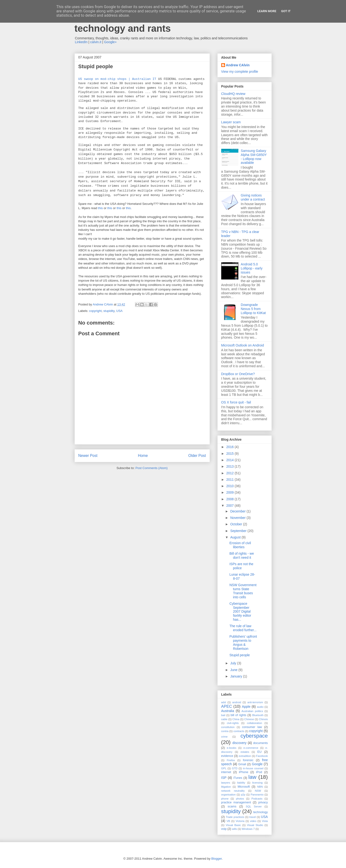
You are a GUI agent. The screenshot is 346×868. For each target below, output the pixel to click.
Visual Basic (233, 825)
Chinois (263, 719)
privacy (263, 802)
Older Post (197, 456)
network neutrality (233, 791)
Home (143, 456)
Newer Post (88, 456)
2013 (230, 466)
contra (225, 731)
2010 (230, 486)
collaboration (254, 723)
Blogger (216, 859)
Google (257, 764)
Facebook (262, 756)
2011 (230, 480)
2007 (230, 506)
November (238, 518)
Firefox (231, 760)
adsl (224, 702)
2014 (230, 460)
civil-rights (233, 723)
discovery (239, 743)
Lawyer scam (231, 122)
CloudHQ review (233, 94)
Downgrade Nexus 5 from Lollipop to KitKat (253, 309)
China (236, 719)
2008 (230, 499)
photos (240, 799)
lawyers (226, 783)
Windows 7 (248, 829)
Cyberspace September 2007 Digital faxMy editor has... (240, 612)
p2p (243, 795)
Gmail (242, 764)
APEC (227, 706)
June (234, 670)
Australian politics (252, 711)
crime (224, 737)
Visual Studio (255, 825)
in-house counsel (253, 768)
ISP (224, 778)
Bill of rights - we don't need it (242, 555)
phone (225, 799)
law (252, 777)
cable (224, 719)
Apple (246, 707)
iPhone (243, 772)
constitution (228, 727)
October (237, 524)
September (239, 531)
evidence (227, 756)
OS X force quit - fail (236, 402)
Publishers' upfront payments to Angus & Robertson (243, 642)
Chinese (249, 719)
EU (260, 752)
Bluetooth (258, 715)
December (238, 511)
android (237, 702)
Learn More (267, 11)
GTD (235, 768)
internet (226, 772)
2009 (230, 492)
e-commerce (251, 748)
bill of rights (238, 715)
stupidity (109, 311)
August (236, 537)
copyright (95, 311)
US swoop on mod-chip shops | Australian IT (117, 79)
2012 (230, 473)
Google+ (110, 42)
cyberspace (254, 736)
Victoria (240, 821)
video (253, 821)
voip (224, 829)
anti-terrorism (255, 702)
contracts (239, 731)
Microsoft (244, 787)
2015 (230, 454)
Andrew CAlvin (238, 65)
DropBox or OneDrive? (238, 374)
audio (260, 707)
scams (232, 806)
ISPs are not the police (241, 566)
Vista (265, 821)
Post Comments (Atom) (152, 468)
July (234, 663)
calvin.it (96, 42)
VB (228, 821)
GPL (224, 768)
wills (234, 829)
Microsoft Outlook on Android (243, 345)
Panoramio (257, 795)
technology (261, 812)
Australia (228, 711)
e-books (231, 748)
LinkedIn (81, 42)
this (101, 208)
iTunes (238, 778)
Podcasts (257, 799)
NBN (260, 787)
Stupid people (240, 655)
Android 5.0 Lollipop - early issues (252, 268)
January (237, 676)
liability (241, 783)
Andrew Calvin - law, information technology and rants (148, 23)
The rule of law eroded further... (243, 628)
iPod (259, 772)
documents (261, 743)
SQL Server (254, 806)
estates (245, 752)
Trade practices (235, 817)
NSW (258, 791)
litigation (226, 787)
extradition (245, 756)
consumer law (252, 727)
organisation (228, 795)
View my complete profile (240, 72)
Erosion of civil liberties (240, 545)
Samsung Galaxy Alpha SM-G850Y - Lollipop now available (254, 157)
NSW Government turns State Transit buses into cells (243, 591)
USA (119, 311)
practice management (236, 802)
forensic (248, 760)
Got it (286, 11)
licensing (257, 783)
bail (223, 715)
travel (253, 817)
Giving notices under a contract (253, 197)
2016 (230, 447)
